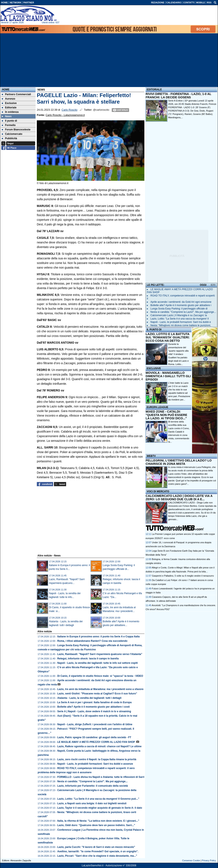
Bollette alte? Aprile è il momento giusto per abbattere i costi (94, 707)
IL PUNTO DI (154, 330)
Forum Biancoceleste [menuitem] (16, 130)
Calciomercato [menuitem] (12, 134)
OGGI (203, 285)
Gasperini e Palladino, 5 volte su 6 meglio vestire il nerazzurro (183, 576)
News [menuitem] (7, 116)
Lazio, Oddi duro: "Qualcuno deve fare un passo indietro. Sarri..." (96, 825)
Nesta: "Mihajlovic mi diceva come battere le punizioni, (181, 325)
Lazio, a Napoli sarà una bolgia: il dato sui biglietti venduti (92, 803)
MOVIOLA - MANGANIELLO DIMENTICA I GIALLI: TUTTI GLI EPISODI (168, 376)
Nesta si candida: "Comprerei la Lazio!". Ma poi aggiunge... (92, 781)
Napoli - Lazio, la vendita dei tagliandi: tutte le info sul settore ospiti (98, 663)
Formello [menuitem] (9, 125)
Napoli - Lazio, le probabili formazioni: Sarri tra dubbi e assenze (95, 764)
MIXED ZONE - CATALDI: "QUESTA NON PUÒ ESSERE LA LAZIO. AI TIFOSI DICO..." (166, 415)
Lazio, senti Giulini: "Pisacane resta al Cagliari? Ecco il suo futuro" (97, 694)
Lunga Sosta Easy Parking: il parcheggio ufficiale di (179, 309)
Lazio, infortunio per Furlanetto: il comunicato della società (93, 786)
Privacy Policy (209, 860)
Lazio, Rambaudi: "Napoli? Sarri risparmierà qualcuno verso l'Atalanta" (100, 654)
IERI (213, 285)
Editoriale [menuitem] (9, 108)
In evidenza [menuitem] (10, 112)
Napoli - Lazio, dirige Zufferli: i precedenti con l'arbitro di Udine (95, 724)
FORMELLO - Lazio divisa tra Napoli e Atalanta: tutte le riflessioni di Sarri (101, 777)
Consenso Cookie (191, 860)
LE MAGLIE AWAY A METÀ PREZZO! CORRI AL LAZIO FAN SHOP (96, 742)
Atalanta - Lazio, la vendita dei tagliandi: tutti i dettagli (89, 698)
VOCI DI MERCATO (158, 491)
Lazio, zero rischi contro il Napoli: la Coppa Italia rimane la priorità (97, 759)
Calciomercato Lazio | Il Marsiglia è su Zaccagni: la (179, 315)
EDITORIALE (154, 90)
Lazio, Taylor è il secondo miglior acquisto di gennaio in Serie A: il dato (100, 808)
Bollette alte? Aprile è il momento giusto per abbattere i (181, 305)
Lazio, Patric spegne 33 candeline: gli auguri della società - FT (94, 737)
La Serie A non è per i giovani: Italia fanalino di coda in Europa (94, 702)
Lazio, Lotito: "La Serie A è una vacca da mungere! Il (180, 319)
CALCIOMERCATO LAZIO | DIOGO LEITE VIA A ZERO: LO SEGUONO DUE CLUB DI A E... (179, 498)
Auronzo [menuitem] (9, 99)
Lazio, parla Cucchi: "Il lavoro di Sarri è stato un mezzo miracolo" (96, 847)
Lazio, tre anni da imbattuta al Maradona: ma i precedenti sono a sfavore (100, 689)
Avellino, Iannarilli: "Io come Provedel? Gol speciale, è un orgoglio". (98, 851)
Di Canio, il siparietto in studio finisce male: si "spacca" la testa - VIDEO (100, 676)
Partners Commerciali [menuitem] (16, 94)
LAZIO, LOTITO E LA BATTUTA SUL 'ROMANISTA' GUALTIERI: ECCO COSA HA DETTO (168, 337)
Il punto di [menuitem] (9, 121)
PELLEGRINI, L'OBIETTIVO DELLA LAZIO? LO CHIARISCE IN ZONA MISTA (179, 462)
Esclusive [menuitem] (9, 103)
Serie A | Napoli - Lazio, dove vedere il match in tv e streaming (94, 711)
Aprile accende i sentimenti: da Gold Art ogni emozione (181, 302)
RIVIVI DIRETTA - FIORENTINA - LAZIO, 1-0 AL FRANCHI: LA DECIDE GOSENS (178, 96)
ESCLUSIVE (154, 368)
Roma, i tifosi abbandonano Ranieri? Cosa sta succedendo (92, 641)
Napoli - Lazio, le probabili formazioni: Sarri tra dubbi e (181, 322)
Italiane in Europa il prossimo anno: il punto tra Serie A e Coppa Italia (99, 637)
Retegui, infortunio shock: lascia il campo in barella (88, 659)
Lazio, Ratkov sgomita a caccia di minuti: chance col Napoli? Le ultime (99, 746)
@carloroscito (101, 110)
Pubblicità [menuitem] (9, 138)
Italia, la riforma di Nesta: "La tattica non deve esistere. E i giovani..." (98, 821)
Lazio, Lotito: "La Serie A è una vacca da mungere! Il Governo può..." (98, 799)
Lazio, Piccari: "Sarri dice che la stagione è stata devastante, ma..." (97, 856)
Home (6, 90)
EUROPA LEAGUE (157, 407)
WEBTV (151, 456)
